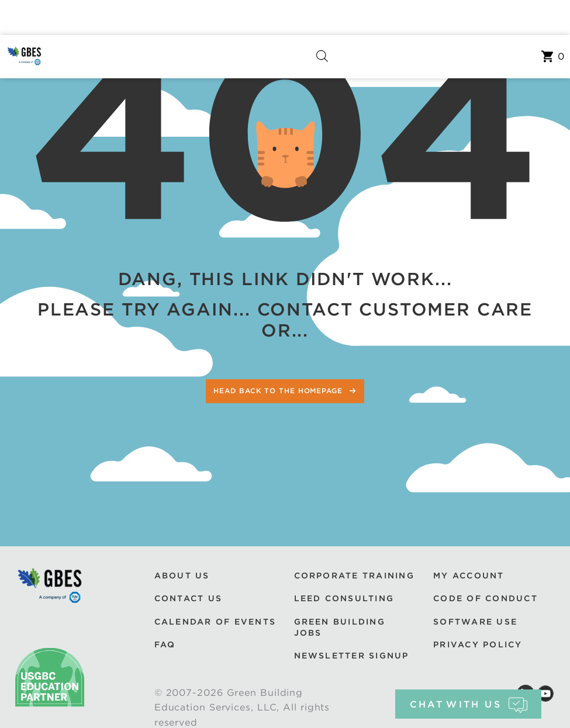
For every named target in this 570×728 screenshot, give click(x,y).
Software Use (475, 622)
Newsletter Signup (352, 656)
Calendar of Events (215, 622)
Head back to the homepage (279, 391)
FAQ (165, 644)
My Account (469, 576)
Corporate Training (354, 576)
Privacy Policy (478, 644)
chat (469, 704)
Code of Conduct (486, 598)
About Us (182, 576)
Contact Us (188, 598)
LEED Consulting (344, 598)
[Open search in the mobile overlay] (322, 57)
